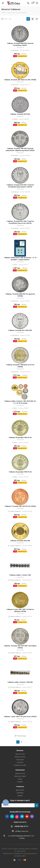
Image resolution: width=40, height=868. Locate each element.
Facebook (7, 816)
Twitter (12, 816)
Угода (20, 779)
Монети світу (20, 754)
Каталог (20, 750)
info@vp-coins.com (22, 831)
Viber (32, 816)
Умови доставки (20, 776)
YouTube (27, 816)
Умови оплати (20, 773)
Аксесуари (20, 759)
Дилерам (20, 793)
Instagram (17, 816)
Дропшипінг (20, 790)
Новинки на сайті (20, 765)
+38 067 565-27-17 (21, 826)
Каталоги (20, 762)
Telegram (22, 816)
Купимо (20, 795)
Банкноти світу (20, 757)
